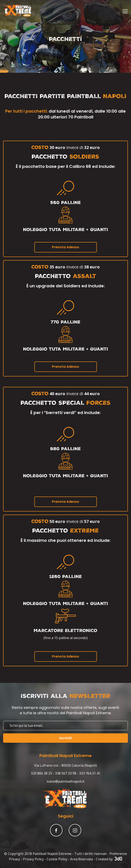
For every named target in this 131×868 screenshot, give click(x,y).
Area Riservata (82, 859)
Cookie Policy (57, 859)
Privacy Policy (33, 859)
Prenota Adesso (65, 247)
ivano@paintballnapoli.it (65, 781)
